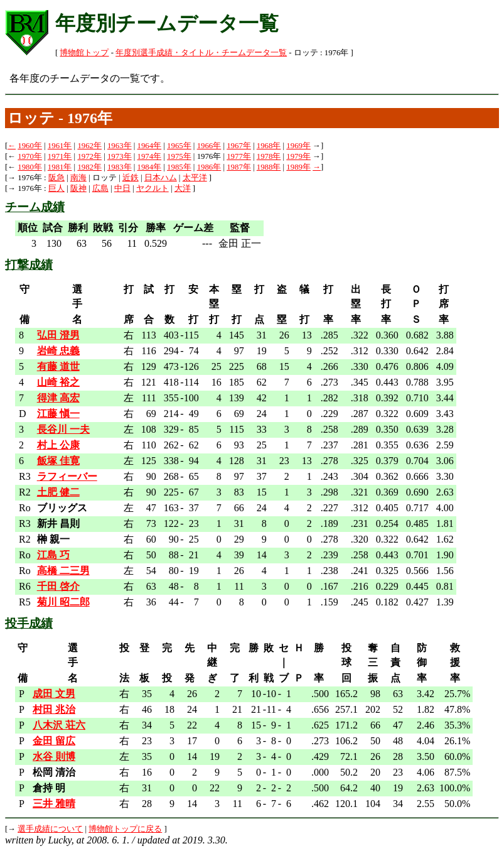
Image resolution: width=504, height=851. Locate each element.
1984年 (150, 167)
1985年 (179, 167)
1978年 (269, 156)
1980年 (30, 167)
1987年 (239, 167)
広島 (100, 188)
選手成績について (50, 829)
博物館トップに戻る (125, 829)
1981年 (60, 167)
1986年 (209, 167)
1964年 (150, 146)
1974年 (150, 156)
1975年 (179, 156)
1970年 (30, 156)
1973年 (120, 156)
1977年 (239, 156)
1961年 (60, 146)
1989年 (298, 167)
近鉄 (131, 178)
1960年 (30, 146)
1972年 (89, 156)
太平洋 (195, 178)
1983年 (120, 167)
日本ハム (161, 178)
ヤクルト (153, 188)
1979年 (298, 156)
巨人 (56, 188)
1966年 (209, 146)
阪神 (78, 188)
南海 (78, 178)
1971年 (60, 156)
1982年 (89, 167)
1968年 (269, 146)
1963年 (120, 146)
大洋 (183, 188)
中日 (122, 188)
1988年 (269, 167)
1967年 (239, 146)
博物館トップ (84, 53)
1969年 (298, 146)
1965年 (179, 146)
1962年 (89, 146)
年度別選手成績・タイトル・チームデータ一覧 (201, 53)
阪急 (56, 178)
